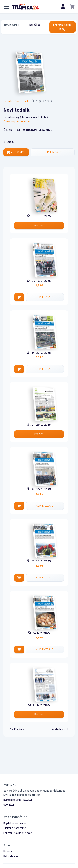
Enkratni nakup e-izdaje (18, 833)
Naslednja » (61, 729)
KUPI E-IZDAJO (53, 152)
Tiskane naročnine (15, 828)
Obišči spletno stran (17, 121)
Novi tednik (22, 101)
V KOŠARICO (16, 152)
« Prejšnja (16, 729)
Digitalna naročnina (15, 823)
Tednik (8, 101)
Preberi (39, 226)
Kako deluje (11, 856)
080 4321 (9, 805)
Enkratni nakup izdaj (62, 27)
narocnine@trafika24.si (18, 800)
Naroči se (35, 25)
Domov (8, 851)
